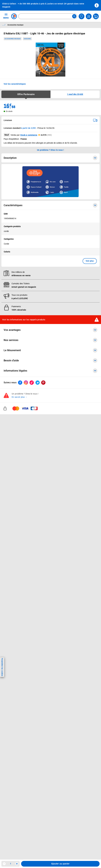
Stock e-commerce (29, 135)
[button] (75, 94)
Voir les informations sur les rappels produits (24, 320)
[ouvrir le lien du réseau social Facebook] (20, 383)
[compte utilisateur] (89, 16)
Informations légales (51, 371)
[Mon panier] (96, 16)
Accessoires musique (13, 39)
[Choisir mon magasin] (82, 16)
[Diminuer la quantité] (4, 864)
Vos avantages (51, 330)
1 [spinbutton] (11, 864)
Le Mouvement (51, 350)
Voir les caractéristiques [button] (15, 84)
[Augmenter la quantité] (17, 864)
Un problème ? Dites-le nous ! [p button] (51, 150)
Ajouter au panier (60, 864)
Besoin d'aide (51, 360)
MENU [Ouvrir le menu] (6, 16)
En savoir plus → (19, 397)
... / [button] (4, 25)
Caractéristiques (51, 205)
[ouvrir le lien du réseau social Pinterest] (43, 383)
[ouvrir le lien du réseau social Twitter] (38, 383)
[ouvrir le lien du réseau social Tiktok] (32, 383)
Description (51, 158)
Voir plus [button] (90, 261)
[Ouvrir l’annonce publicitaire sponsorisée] (51, 182)
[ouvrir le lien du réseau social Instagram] (26, 383)
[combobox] (48, 16)
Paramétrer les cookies (2, 667)
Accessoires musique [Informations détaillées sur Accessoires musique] (15, 25)
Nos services (51, 340)
